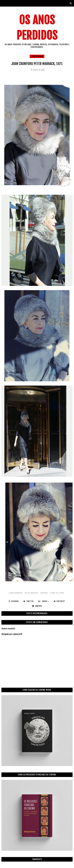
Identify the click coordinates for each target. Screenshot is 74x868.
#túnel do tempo (57, 593)
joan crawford (37, 56)
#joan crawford (15, 593)
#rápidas (44, 593)
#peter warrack (31, 593)
